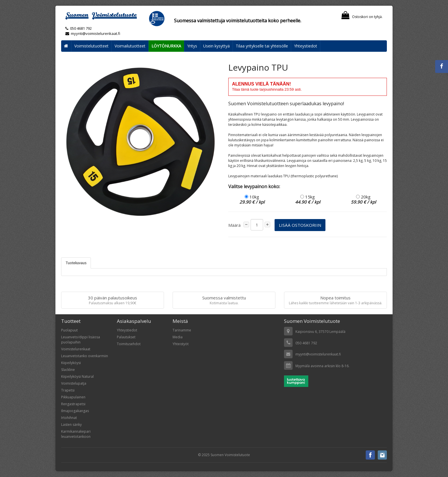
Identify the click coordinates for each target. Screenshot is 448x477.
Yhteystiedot (306, 46)
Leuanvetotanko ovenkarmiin (85, 356)
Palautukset (126, 337)
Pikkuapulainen (73, 397)
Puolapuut (69, 330)
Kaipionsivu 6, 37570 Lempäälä (320, 332)
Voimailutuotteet (130, 46)
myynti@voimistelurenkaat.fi (93, 33)
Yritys (192, 46)
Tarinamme (182, 330)
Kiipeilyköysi (71, 363)
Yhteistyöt (181, 344)
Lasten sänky (71, 425)
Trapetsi (68, 390)
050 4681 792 (81, 28)
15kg (308, 199)
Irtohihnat (69, 418)
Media (178, 337)
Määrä (234, 225)
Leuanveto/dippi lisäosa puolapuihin (81, 340)
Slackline (68, 370)
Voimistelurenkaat (76, 349)
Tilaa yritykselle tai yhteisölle (262, 46)
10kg (252, 199)
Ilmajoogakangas (75, 411)
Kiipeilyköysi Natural (77, 376)
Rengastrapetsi (73, 404)
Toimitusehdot (129, 344)
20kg (363, 199)
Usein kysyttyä (216, 46)
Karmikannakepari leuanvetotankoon (76, 434)
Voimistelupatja (74, 383)
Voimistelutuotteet (91, 46)
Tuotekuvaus (76, 263)
